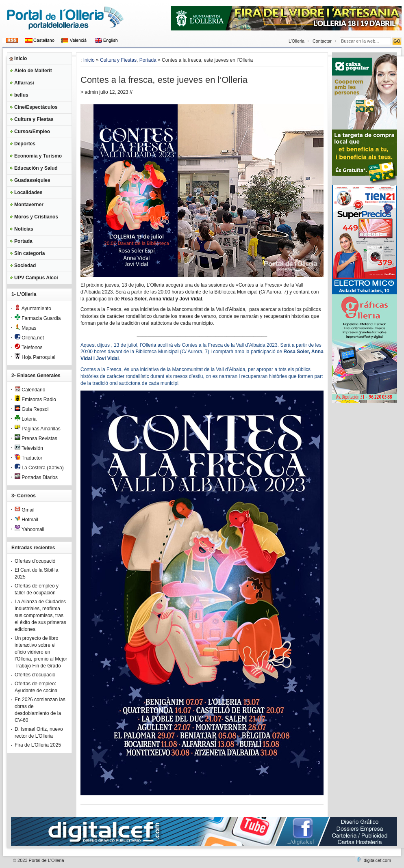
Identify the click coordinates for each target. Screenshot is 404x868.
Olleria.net (29, 338)
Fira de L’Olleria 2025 (38, 745)
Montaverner (29, 205)
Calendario (30, 390)
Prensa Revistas (36, 438)
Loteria (26, 419)
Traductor (28, 458)
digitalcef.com (377, 860)
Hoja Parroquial (35, 357)
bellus (21, 95)
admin (91, 92)
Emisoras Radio (35, 399)
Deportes (25, 144)
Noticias (24, 229)
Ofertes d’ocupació (35, 561)
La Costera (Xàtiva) (39, 468)
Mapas (25, 328)
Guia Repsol (31, 409)
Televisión (29, 448)
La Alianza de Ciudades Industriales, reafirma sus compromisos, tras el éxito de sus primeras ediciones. (40, 615)
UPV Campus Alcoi (36, 278)
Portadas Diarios (36, 477)
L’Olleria (296, 41)
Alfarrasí (24, 83)
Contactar (322, 41)
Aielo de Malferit (33, 71)
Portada (23, 241)
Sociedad (25, 266)
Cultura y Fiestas (34, 119)
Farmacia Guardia (38, 318)
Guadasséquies (32, 180)
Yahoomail (29, 529)
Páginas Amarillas (38, 429)
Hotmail (26, 520)
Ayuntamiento (33, 309)
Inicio (21, 58)
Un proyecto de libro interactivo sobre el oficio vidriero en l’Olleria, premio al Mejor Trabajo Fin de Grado (41, 652)
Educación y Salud (36, 168)
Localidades (28, 192)
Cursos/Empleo (32, 132)
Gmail (25, 510)
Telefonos (29, 348)
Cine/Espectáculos (36, 107)
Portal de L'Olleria (47, 860)
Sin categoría (29, 253)
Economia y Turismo (38, 156)
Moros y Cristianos (36, 217)
